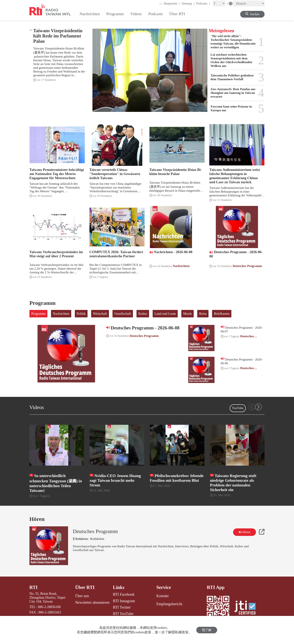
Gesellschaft (123, 314)
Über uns (82, 596)
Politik (81, 314)
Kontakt (162, 596)
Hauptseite (172, 3)
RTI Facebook (124, 594)
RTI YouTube (123, 614)
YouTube (238, 408)
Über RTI (85, 587)
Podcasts (203, 3)
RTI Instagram (124, 601)
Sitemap (188, 3)
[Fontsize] (219, 3)
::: (161, 3)
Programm (38, 314)
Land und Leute (165, 314)
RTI (34, 587)
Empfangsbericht (169, 604)
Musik (187, 314)
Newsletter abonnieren (92, 602)
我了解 (207, 630)
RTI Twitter (122, 607)
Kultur (143, 314)
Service (164, 587)
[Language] (249, 3)
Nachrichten (61, 314)
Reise (203, 314)
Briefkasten (222, 314)
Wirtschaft (100, 314)
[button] (258, 407)
